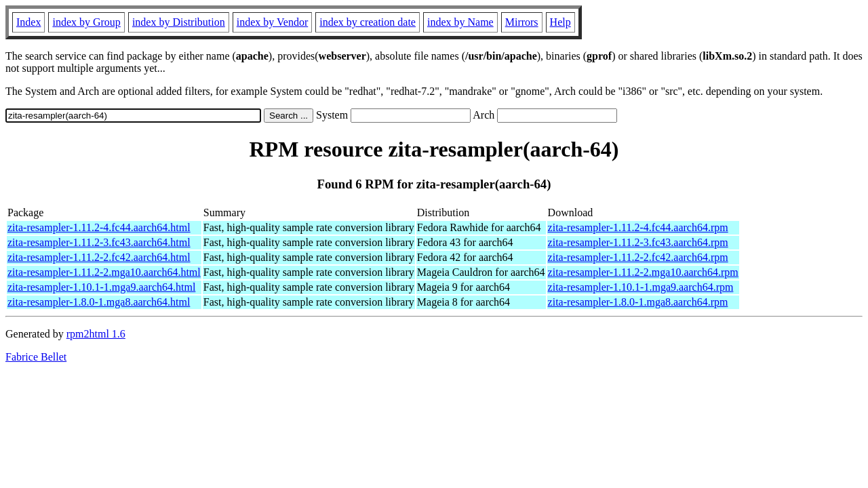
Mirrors (522, 22)
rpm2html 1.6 (96, 334)
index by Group (86, 22)
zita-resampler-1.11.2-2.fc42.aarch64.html (99, 257)
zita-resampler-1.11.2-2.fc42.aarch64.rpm (638, 257)
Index (28, 22)
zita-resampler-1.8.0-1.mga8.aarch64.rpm (638, 302)
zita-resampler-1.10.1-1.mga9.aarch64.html (101, 287)
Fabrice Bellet (36, 357)
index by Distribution (179, 22)
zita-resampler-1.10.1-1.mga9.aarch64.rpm (641, 287)
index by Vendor (272, 22)
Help (560, 22)
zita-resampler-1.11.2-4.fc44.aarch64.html (99, 227)
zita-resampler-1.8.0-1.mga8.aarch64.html (99, 302)
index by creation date (368, 22)
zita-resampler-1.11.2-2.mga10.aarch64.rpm (643, 272)
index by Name (460, 22)
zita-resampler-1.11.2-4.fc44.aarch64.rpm (638, 227)
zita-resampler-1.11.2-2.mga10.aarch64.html (104, 272)
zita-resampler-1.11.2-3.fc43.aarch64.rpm (638, 242)
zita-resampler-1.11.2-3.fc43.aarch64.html (99, 242)
